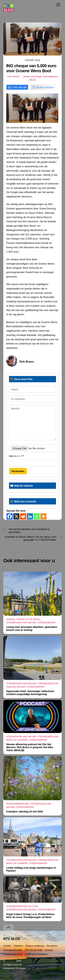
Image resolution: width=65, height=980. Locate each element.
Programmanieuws (18, 804)
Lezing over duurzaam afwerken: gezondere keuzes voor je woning (32, 628)
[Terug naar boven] (8, 928)
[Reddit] (23, 516)
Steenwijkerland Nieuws (21, 623)
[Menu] (58, 5)
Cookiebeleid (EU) (13, 954)
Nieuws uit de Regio (33, 77)
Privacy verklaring (35, 946)
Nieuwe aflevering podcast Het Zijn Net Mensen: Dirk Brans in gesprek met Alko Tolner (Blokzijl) (30, 747)
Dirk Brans (13, 77)
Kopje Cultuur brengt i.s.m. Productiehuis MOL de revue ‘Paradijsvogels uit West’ (30, 916)
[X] (16, 516)
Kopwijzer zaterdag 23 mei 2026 (25, 811)
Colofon (7, 946)
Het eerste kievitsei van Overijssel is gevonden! (29, 531)
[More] (43, 516)
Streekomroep (47, 623)
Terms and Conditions (36, 954)
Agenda (11, 619)
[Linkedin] (30, 516)
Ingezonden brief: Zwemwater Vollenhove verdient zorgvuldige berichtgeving (30, 693)
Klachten (18, 946)
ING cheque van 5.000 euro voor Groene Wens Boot (31, 68)
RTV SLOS (11, 961)
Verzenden (18, 471)
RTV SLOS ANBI (34, 950)
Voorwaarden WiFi (13, 950)
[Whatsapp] (37, 516)
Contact (49, 950)
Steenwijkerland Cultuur (22, 906)
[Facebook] (10, 516)
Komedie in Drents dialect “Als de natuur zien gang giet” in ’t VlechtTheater (31, 538)
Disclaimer (52, 946)
